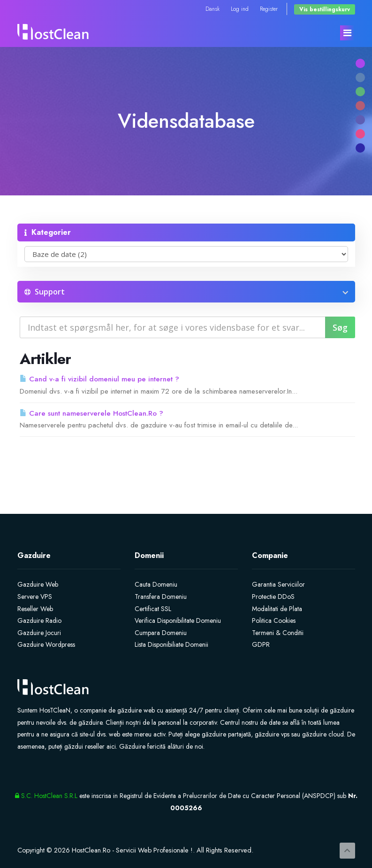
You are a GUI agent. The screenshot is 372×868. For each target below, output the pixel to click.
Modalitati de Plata (277, 609)
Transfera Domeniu (161, 597)
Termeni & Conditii (278, 633)
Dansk (213, 9)
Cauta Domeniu (156, 584)
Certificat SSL (153, 609)
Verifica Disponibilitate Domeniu (178, 620)
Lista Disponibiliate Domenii (171, 644)
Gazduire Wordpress (46, 644)
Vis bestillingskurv (325, 9)
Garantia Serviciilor (278, 584)
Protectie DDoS (273, 597)
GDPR (261, 644)
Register (269, 9)
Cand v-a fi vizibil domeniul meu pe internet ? (99, 379)
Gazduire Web (38, 584)
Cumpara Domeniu (161, 633)
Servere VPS (35, 597)
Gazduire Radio (39, 620)
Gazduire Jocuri (39, 633)
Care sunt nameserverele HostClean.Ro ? (91, 413)
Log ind (240, 9)
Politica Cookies (274, 620)
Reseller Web (35, 609)
